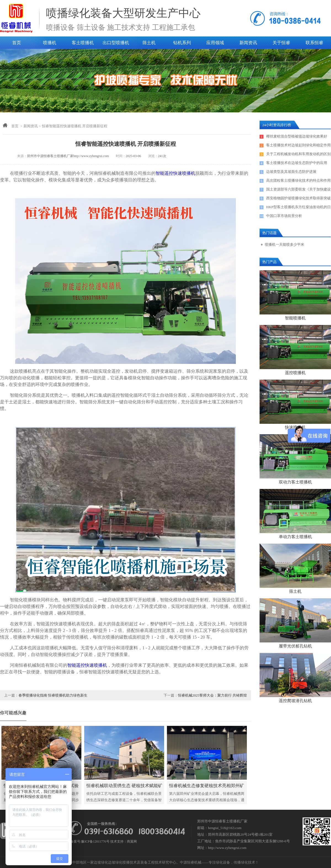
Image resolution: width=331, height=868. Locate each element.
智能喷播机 (295, 318)
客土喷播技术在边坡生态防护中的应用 (297, 163)
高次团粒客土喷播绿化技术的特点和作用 (298, 180)
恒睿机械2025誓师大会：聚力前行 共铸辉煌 (212, 695)
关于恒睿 (281, 43)
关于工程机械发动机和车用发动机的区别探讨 (298, 155)
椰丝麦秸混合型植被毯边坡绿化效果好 (297, 136)
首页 (17, 43)
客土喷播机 (83, 43)
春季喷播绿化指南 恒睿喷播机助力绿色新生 (53, 695)
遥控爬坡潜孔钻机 (295, 701)
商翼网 (132, 841)
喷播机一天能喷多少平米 (285, 244)
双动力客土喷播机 (295, 482)
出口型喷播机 (116, 43)
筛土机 (149, 43)
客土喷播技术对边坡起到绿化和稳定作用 (298, 145)
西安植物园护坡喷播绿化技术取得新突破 (298, 198)
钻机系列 (182, 43)
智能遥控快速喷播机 (175, 173)
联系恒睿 (314, 43)
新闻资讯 (248, 43)
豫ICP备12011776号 (95, 841)
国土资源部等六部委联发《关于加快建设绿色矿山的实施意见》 (298, 190)
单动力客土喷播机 (295, 537)
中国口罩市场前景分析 (284, 216)
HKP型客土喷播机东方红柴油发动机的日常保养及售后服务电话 (298, 208)
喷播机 (50, 43)
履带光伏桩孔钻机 (295, 646)
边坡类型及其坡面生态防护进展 (291, 172)
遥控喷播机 (295, 373)
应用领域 (215, 43)
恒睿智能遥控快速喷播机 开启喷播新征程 (75, 126)
